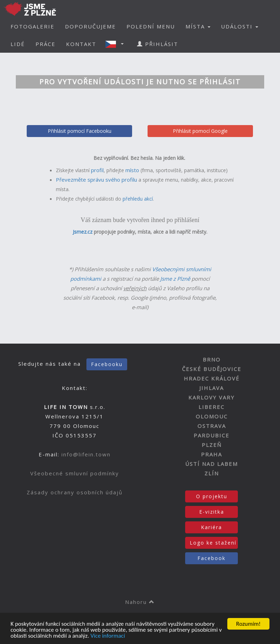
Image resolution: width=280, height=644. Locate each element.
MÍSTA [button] (198, 26)
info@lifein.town (86, 454)
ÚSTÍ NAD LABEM (211, 464)
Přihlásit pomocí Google (200, 131)
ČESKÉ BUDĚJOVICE (212, 369)
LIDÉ (18, 44)
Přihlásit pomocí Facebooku (80, 131)
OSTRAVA (212, 426)
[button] (117, 44)
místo (132, 170)
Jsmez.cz (83, 232)
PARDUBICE (211, 435)
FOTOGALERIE (32, 26)
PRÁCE (45, 44)
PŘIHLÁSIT (158, 44)
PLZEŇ (212, 445)
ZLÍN (212, 473)
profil (97, 170)
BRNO (212, 359)
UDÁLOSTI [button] (240, 26)
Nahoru (140, 602)
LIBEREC (211, 407)
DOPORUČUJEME (90, 26)
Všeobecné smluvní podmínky (75, 473)
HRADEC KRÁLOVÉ (212, 378)
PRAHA (211, 454)
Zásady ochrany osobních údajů (75, 492)
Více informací (108, 636)
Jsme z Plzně (175, 279)
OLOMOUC (212, 416)
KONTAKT (81, 44)
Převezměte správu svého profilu (96, 180)
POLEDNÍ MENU (151, 26)
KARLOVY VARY (211, 397)
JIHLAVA (211, 388)
